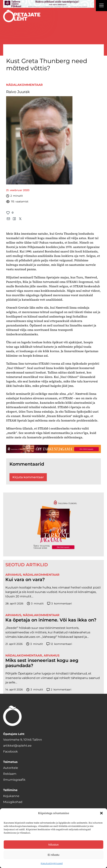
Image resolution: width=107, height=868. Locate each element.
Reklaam (10, 774)
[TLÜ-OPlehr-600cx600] (53, 525)
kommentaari (60, 604)
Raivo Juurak (18, 92)
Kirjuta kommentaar (28, 477)
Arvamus (13, 575)
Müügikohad (13, 802)
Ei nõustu (54, 855)
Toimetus (10, 762)
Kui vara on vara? (25, 580)
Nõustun (53, 845)
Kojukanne (11, 796)
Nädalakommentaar (24, 85)
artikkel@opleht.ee (17, 746)
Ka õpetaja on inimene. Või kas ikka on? (51, 620)
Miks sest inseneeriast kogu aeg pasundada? (42, 663)
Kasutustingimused (52, 863)
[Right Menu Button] (101, 6)
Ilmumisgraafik (14, 780)
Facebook (10, 752)
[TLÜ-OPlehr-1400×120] (53, 449)
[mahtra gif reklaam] (49, 4)
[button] (101, 813)
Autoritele (11, 768)
